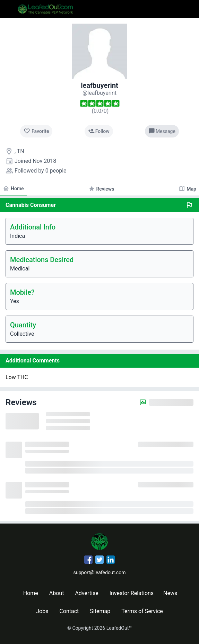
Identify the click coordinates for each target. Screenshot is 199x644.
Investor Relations (132, 593)
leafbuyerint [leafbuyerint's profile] (99, 85)
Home (31, 593)
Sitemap (100, 611)
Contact (69, 611)
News (170, 593)
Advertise (86, 593)
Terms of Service (142, 611)
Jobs (42, 611)
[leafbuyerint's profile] (99, 93)
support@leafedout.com (100, 572)
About (57, 593)
